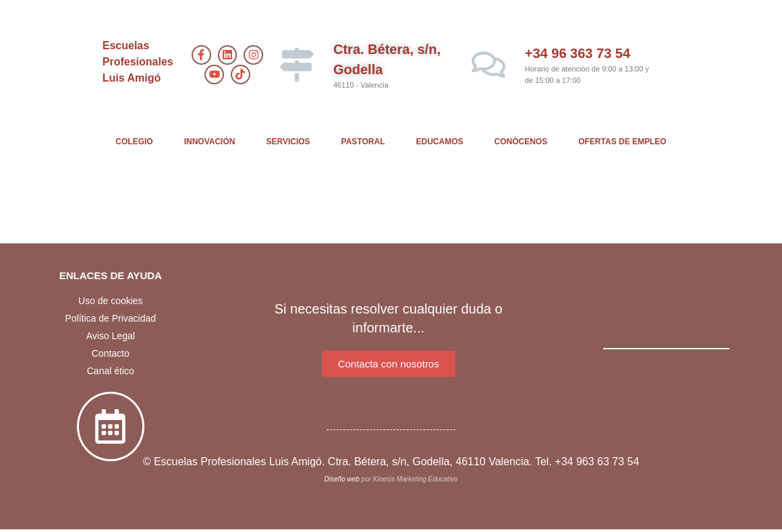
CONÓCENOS (521, 142)
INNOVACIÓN (210, 142)
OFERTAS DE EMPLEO (622, 142)
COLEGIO (134, 142)
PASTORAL (363, 142)
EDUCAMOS (440, 142)
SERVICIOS (288, 142)
